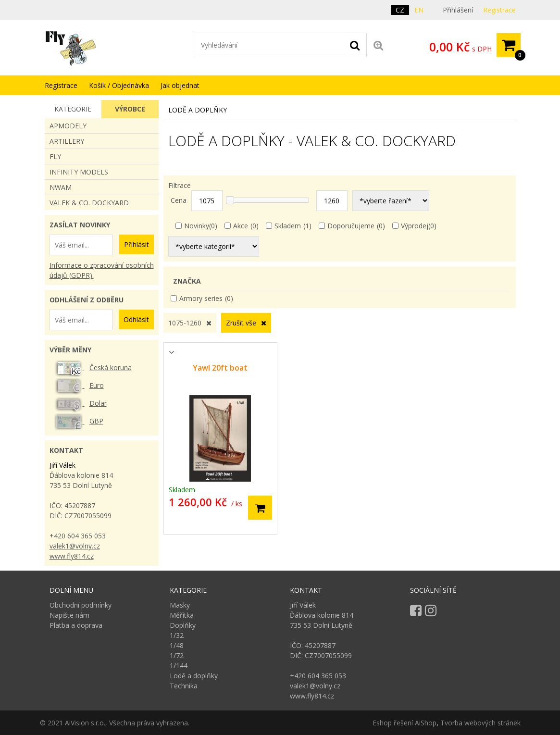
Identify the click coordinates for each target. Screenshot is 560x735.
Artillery (67, 141)
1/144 (179, 666)
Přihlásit (137, 244)
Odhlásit (136, 319)
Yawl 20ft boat (220, 368)
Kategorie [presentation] (73, 109)
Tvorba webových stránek (480, 723)
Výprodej (415, 226)
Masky (180, 605)
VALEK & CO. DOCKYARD (89, 203)
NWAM (61, 187)
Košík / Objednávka (119, 85)
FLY (55, 156)
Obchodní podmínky (81, 605)
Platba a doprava (76, 625)
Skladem (288, 226)
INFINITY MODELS (79, 172)
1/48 (177, 645)
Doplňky (183, 625)
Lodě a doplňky (194, 676)
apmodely (68, 126)
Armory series (201, 298)
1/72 (177, 655)
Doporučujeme (351, 226)
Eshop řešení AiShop (404, 723)
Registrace (499, 10)
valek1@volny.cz (75, 546)
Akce (241, 226)
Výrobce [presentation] (130, 109)
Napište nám (69, 615)
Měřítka (182, 615)
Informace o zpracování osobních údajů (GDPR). (102, 270)
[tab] (73, 109)
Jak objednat (180, 85)
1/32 (177, 635)
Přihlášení (458, 10)
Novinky (197, 226)
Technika (184, 686)
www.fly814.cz (72, 556)
